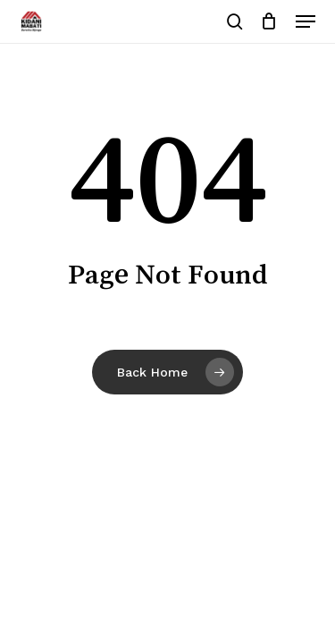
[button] (306, 21)
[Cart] (269, 21)
